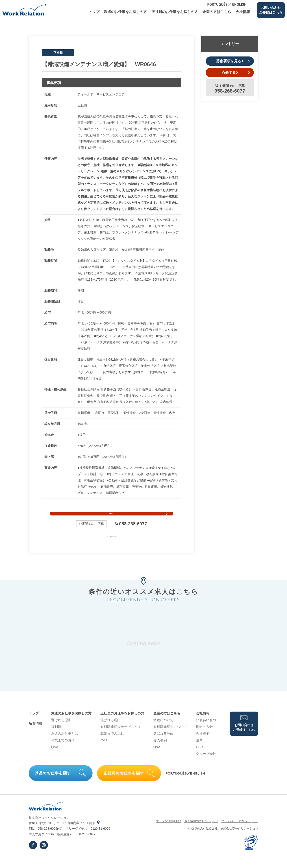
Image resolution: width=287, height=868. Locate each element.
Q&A (55, 758)
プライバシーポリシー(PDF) (240, 832)
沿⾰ (199, 751)
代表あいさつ (206, 731)
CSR (200, 758)
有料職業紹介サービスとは (121, 737)
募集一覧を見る (112, 546)
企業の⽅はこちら (217, 12)
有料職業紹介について (170, 737)
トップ (94, 12)
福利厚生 (58, 737)
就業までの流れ (63, 751)
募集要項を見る (230, 61)
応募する (112, 519)
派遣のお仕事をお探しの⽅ (125, 12)
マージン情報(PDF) (169, 832)
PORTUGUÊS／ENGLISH (185, 784)
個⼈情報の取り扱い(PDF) (201, 832)
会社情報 (243, 12)
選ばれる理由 (61, 731)
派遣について (163, 731)
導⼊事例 (160, 751)
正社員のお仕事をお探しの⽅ (175, 12)
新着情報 (35, 734)
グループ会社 (206, 764)
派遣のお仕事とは (65, 744)
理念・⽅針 (204, 737)
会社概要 (203, 744)
